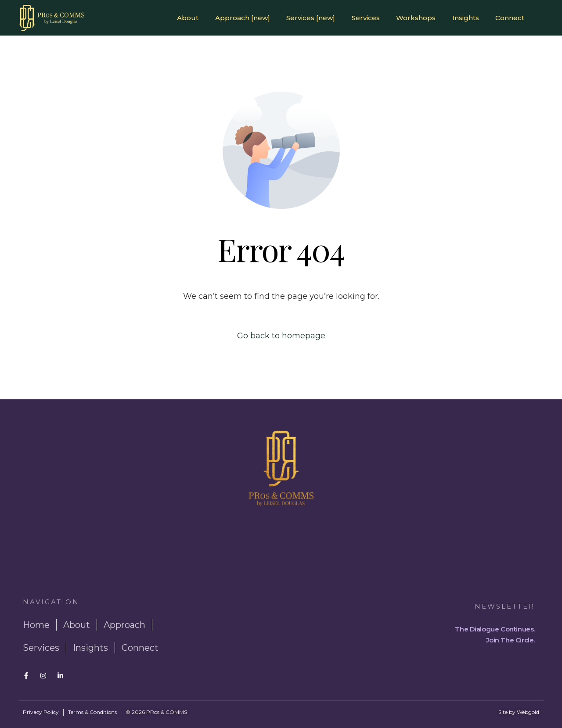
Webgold (528, 712)
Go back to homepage (281, 336)
